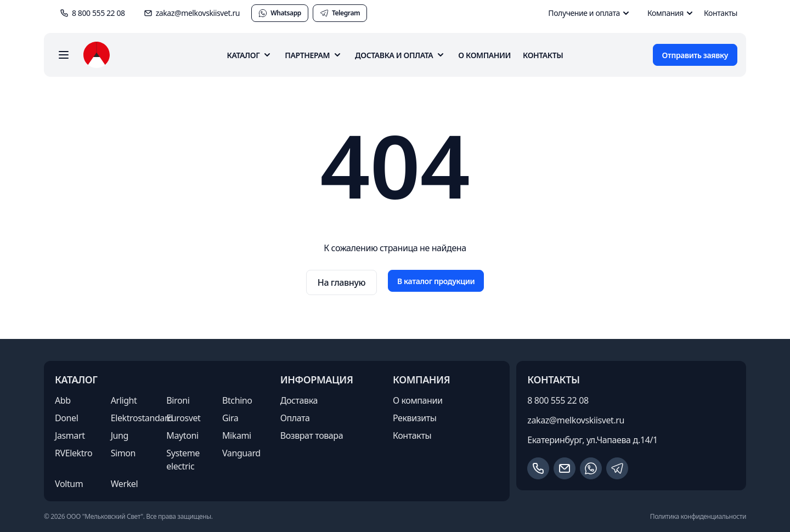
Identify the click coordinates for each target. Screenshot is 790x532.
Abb (63, 400)
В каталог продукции (436, 281)
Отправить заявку (695, 55)
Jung (120, 435)
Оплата (295, 418)
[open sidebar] (64, 55)
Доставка (299, 400)
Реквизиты (415, 418)
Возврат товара (312, 435)
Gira (230, 418)
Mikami (237, 435)
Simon (123, 453)
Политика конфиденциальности (698, 516)
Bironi (178, 400)
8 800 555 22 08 (558, 400)
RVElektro (74, 453)
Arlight (124, 400)
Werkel (125, 484)
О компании (484, 55)
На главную (342, 282)
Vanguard (241, 453)
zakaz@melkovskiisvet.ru (576, 420)
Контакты (721, 13)
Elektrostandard (142, 418)
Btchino (237, 400)
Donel (66, 418)
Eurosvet (183, 418)
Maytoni (182, 435)
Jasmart (70, 435)
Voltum (69, 484)
